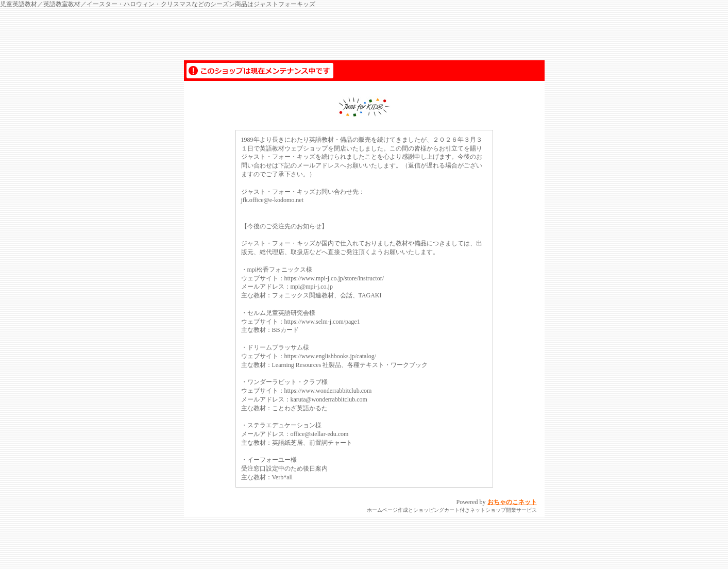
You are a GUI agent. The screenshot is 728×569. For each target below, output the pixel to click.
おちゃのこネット (512, 502)
